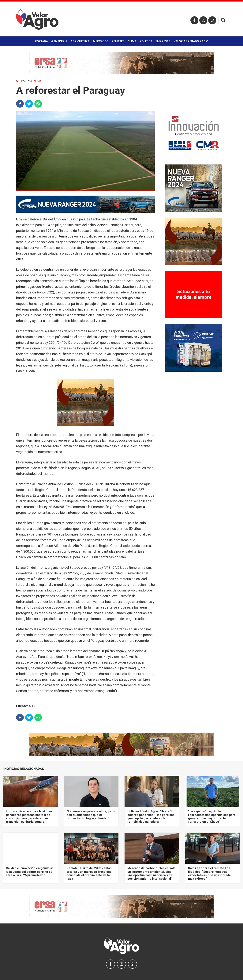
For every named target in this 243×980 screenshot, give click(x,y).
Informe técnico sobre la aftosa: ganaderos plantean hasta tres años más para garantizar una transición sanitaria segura (29, 816)
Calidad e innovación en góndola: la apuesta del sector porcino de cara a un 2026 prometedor (29, 872)
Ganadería (59, 41)
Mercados (101, 41)
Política (146, 41)
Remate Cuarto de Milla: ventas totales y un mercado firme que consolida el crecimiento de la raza (89, 873)
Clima (132, 41)
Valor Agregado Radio (191, 41)
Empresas (163, 41)
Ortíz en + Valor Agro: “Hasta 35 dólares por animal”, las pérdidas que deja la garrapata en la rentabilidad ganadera (151, 816)
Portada (41, 41)
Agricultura (80, 41)
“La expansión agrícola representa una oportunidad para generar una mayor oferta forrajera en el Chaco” (212, 816)
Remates (118, 41)
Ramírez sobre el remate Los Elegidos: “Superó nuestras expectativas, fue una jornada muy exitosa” (209, 873)
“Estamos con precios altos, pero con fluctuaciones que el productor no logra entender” (91, 815)
